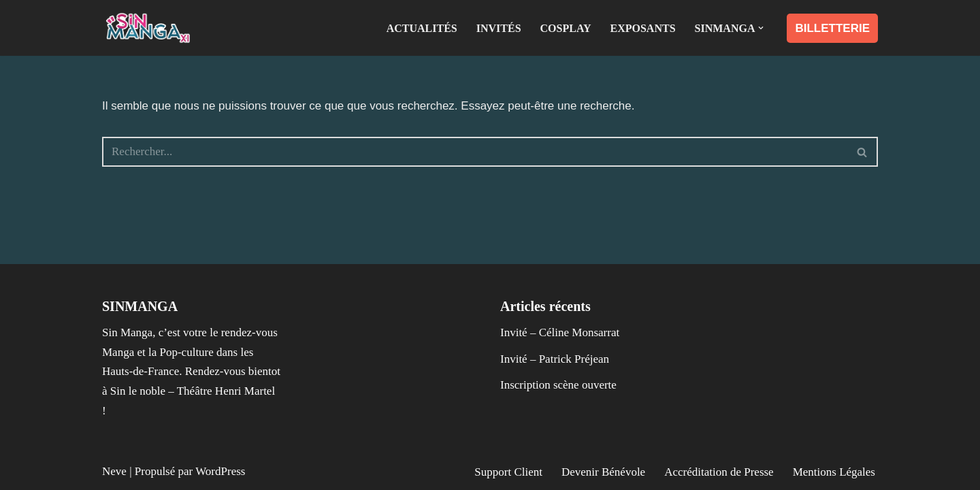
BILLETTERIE (832, 28)
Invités (499, 28)
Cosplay (566, 28)
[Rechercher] (475, 152)
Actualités (422, 28)
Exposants (643, 28)
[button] (761, 28)
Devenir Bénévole (603, 472)
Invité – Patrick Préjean (555, 359)
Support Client (508, 472)
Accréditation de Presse (719, 472)
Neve (114, 471)
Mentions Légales (834, 472)
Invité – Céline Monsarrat (560, 332)
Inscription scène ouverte (558, 385)
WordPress (220, 471)
